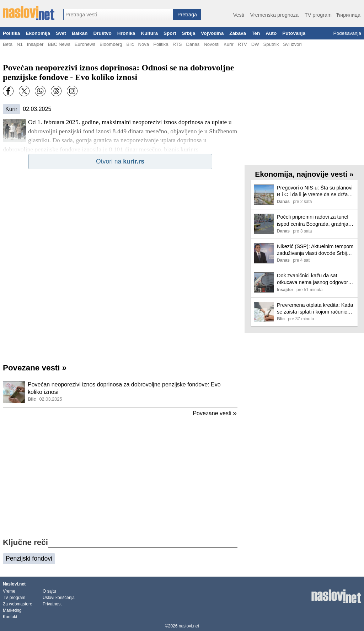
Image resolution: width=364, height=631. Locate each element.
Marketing (12, 610)
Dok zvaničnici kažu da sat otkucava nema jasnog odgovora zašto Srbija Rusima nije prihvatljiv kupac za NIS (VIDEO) (316, 279)
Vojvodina (212, 33)
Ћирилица (348, 15)
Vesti (239, 15)
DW (255, 44)
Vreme (9, 591)
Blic (130, 44)
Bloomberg (111, 44)
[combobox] (118, 15)
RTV (242, 44)
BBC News (59, 44)
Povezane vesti (35, 368)
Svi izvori (292, 44)
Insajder (35, 44)
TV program (318, 15)
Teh (256, 33)
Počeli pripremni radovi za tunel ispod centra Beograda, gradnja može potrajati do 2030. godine (313, 221)
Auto (271, 33)
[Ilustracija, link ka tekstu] (14, 393)
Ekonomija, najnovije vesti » (304, 174)
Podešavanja (347, 33)
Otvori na (120, 161)
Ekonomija (38, 33)
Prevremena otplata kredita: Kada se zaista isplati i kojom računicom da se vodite (316, 309)
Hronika (126, 33)
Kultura (149, 33)
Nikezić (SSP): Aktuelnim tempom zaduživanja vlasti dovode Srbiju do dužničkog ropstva (315, 250)
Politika (11, 33)
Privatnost (52, 604)
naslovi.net (189, 626)
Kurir (229, 44)
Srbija (188, 33)
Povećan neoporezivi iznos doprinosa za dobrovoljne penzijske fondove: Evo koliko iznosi (124, 388)
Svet (61, 33)
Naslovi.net (14, 584)
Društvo (102, 33)
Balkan (80, 33)
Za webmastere (18, 604)
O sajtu (49, 591)
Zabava (238, 33)
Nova (144, 44)
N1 (20, 44)
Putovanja (294, 33)
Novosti (212, 44)
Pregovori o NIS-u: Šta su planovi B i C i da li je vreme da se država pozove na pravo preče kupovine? (315, 191)
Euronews (85, 44)
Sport (170, 33)
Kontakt (10, 617)
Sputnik (271, 44)
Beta (8, 44)
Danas (193, 44)
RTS (177, 44)
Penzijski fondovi (29, 558)
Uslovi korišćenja (59, 598)
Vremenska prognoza (274, 15)
